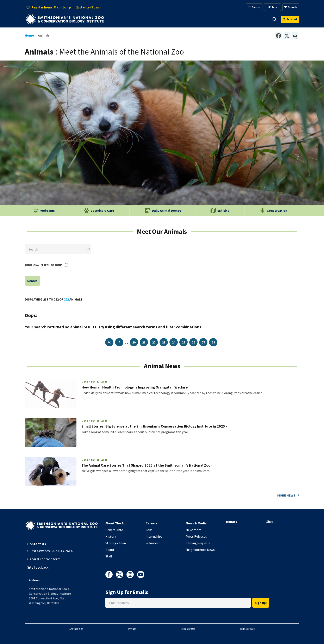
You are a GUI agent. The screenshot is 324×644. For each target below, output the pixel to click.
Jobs (149, 530)
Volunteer (153, 543)
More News (286, 495)
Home (29, 35)
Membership (195, 19)
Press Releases (196, 536)
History (111, 536)
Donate (232, 522)
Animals (146, 19)
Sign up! (261, 603)
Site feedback (38, 567)
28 (213, 342)
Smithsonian (76, 629)
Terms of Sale (247, 629)
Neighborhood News (200, 550)
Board (110, 550)
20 (134, 342)
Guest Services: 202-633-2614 (50, 551)
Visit (126, 19)
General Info (114, 530)
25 (183, 342)
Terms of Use (188, 629)
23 (164, 342)
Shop (270, 522)
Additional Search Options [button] (47, 265)
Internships (154, 536)
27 (203, 342)
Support (169, 19)
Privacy (132, 629)
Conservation (251, 19)
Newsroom (194, 530)
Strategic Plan (116, 543)
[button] (132, 19)
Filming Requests (198, 543)
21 (144, 342)
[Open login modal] (290, 19)
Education (223, 19)
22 (154, 342)
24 (174, 342)
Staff (109, 556)
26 (193, 342)
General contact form (44, 559)
